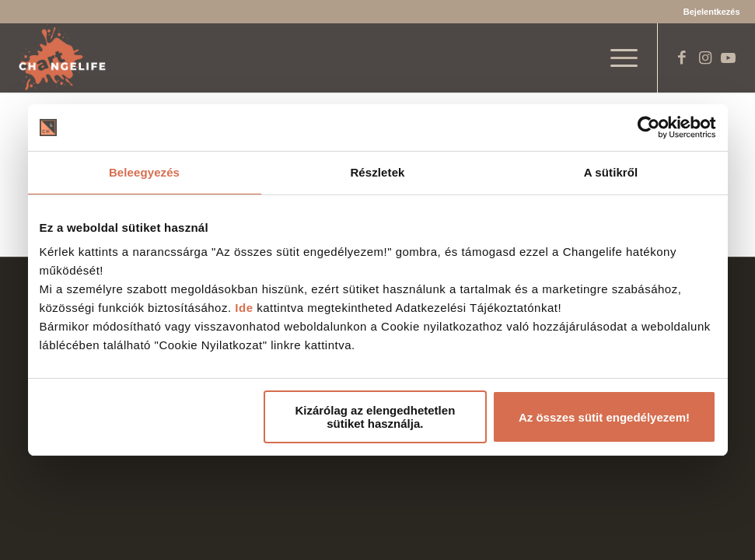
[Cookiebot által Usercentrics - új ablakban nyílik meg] (648, 128)
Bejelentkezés (712, 12)
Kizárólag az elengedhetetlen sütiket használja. (375, 417)
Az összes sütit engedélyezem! (604, 417)
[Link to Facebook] (682, 58)
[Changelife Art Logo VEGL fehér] (62, 58)
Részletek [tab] (377, 172)
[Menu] (616, 58)
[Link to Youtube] (729, 58)
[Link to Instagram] (705, 58)
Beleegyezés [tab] (144, 172)
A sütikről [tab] (611, 172)
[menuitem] (708, 12)
